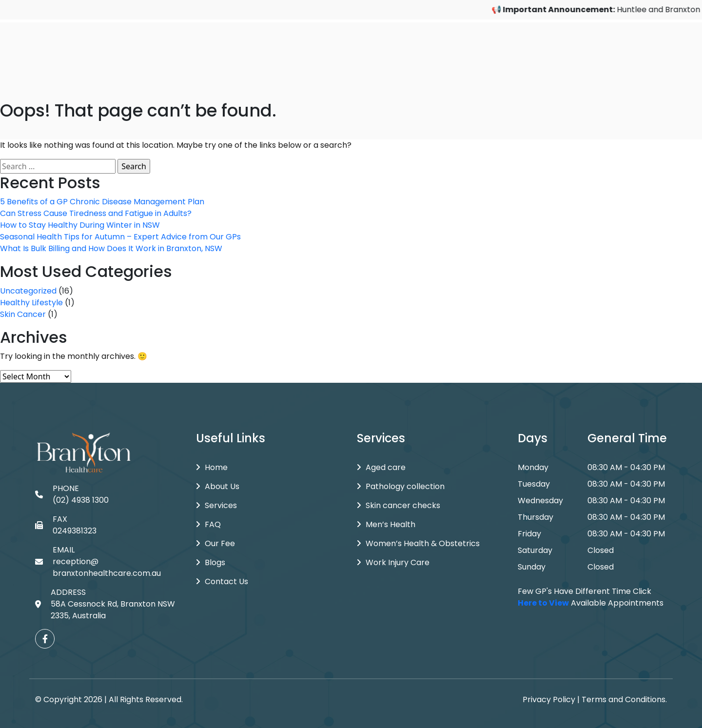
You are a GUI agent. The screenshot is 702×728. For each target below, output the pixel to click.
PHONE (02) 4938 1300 (72, 494)
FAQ (208, 524)
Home (212, 467)
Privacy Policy (549, 699)
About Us (218, 486)
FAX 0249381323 (66, 525)
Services (216, 505)
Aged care (381, 467)
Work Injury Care (393, 562)
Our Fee (215, 543)
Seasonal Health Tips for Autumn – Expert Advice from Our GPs (120, 237)
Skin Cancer (23, 314)
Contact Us (222, 581)
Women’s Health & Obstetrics (418, 543)
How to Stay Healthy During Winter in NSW (80, 225)
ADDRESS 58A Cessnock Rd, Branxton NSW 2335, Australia (105, 604)
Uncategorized (28, 291)
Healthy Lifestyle (31, 303)
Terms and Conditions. (624, 699)
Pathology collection (401, 486)
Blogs (211, 562)
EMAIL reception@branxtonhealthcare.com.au (98, 561)
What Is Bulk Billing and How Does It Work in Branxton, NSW (111, 248)
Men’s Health (386, 524)
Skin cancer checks (399, 505)
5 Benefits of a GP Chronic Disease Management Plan (102, 202)
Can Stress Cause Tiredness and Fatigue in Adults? (96, 213)
